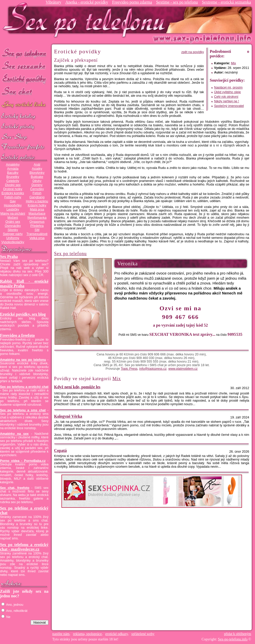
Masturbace (37, 214)
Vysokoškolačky (13, 242)
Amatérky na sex (14, 434)
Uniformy (13, 238)
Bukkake (37, 177)
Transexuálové (37, 234)
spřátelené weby (143, 634)
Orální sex (13, 222)
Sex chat (24, 92)
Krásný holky (37, 205)
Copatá (60, 450)
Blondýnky (37, 173)
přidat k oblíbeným (238, 634)
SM (37, 230)
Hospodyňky (13, 205)
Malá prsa (37, 209)
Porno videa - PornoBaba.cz (23, 461)
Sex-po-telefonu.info (233, 639)
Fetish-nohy (13, 197)
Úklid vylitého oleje (228, 92)
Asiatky (37, 169)
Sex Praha (9, 257)
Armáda (13, 169)
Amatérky (13, 165)
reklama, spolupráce (87, 634)
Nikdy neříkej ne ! (227, 101)
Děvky (37, 181)
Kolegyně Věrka (68, 416)
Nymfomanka (37, 218)
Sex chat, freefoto (15, 488)
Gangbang (37, 197)
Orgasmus (37, 222)
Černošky (37, 189)
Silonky (13, 230)
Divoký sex (13, 185)
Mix (234, 63)
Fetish (37, 193)
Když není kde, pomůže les (77, 387)
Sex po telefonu (24, 53)
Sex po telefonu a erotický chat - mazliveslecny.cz (24, 547)
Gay (13, 201)
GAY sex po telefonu (24, 105)
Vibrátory (53, 2)
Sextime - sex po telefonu (177, 2)
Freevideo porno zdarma (132, 2)
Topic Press (129, 369)
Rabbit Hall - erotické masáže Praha (24, 284)
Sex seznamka (24, 66)
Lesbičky (13, 209)
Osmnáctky (13, 226)
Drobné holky (13, 189)
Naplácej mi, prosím (228, 88)
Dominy (37, 185)
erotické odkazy (117, 634)
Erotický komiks (13, 193)
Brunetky (13, 177)
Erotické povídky (24, 79)
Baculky (13, 173)
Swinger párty (13, 234)
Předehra (37, 226)
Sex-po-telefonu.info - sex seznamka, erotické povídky (86, 20)
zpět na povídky (193, 52)
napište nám (61, 634)
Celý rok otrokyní (226, 97)
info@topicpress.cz (153, 369)
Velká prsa (37, 238)
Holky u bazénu (37, 201)
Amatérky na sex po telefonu (23, 360)
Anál (37, 165)
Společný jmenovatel (229, 106)
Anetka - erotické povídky (87, 2)
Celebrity (13, 181)
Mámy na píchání (13, 214)
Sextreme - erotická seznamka (226, 2)
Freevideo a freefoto (17, 335)
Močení (13, 218)
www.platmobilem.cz (183, 369)
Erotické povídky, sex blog (23, 314)
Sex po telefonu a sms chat (23, 410)
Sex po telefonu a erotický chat (24, 387)
